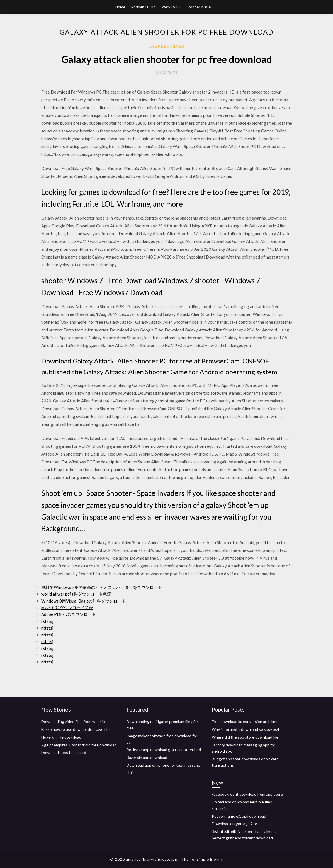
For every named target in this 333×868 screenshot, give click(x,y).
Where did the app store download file (245, 737)
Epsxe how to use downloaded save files (76, 729)
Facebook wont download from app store (247, 794)
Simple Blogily (210, 859)
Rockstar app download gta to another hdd (164, 750)
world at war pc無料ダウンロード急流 (76, 594)
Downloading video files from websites (75, 721)
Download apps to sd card (64, 752)
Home (120, 7)
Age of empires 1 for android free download (79, 745)
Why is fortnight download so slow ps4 (246, 729)
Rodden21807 (143, 7)
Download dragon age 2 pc (235, 824)
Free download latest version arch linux (246, 721)
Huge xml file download (61, 737)
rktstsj (47, 621)
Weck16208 (172, 7)
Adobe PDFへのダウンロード (69, 614)
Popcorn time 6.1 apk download (239, 816)
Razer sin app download (147, 757)
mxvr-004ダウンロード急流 (67, 608)
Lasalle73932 (167, 46)
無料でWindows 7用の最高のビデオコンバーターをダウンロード (102, 587)
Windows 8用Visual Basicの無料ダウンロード (84, 601)
